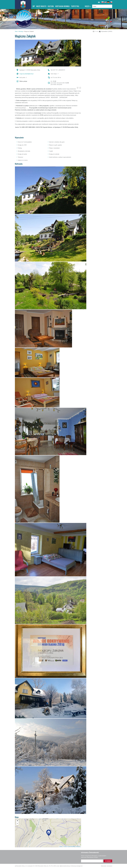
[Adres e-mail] (92, 861)
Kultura (51, 6)
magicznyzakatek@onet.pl (26, 74)
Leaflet (61, 847)
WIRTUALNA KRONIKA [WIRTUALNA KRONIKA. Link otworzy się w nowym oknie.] (62, 6)
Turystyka (75, 6)
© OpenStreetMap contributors (74, 847)
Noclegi (21, 31)
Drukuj (97, 31)
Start (16, 31)
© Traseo (65, 847)
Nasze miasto (41, 6)
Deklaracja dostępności (77, 866)
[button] (49, 833)
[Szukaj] (102, 6)
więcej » (88, 6)
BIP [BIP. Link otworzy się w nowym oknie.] (34, 6)
